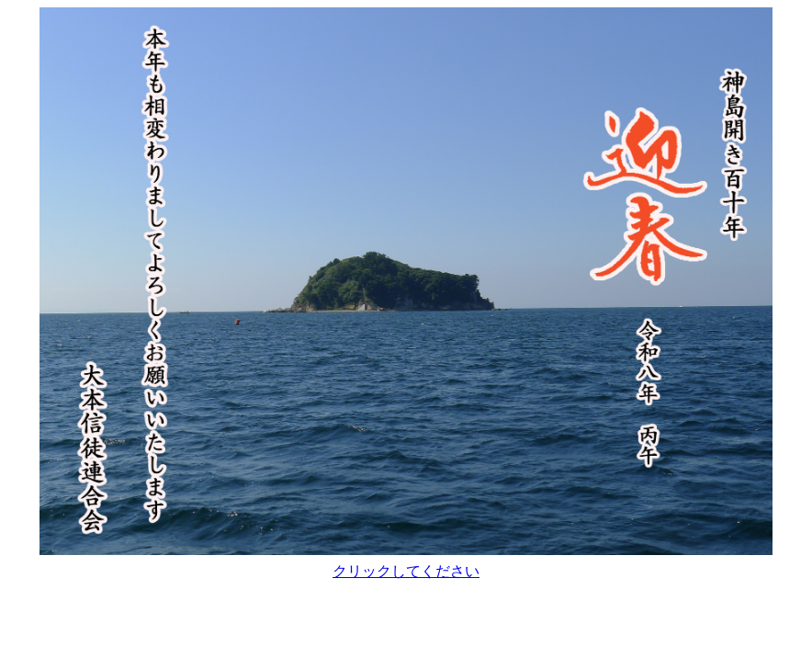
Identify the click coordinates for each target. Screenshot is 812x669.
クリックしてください (406, 571)
